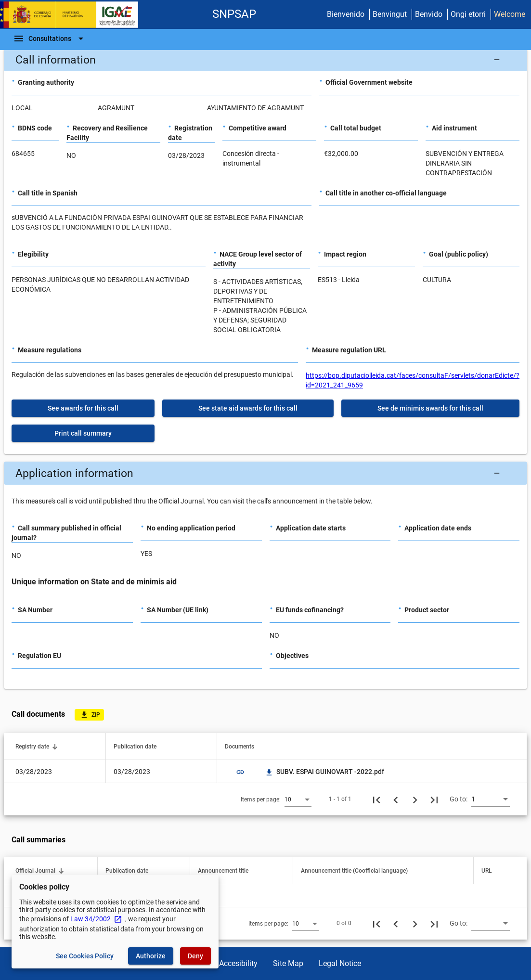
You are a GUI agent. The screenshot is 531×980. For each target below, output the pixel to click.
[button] (265, 60)
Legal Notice (340, 963)
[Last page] (434, 799)
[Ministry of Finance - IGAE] (74, 15)
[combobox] (298, 799)
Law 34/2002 (96, 919)
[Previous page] (396, 799)
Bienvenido (346, 14)
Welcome (510, 14)
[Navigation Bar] (50, 39)
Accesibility (238, 963)
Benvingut (390, 14)
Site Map (288, 963)
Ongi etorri (468, 14)
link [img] (240, 772)
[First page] (376, 799)
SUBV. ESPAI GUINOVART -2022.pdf (324, 772)
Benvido (429, 14)
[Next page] (415, 799)
